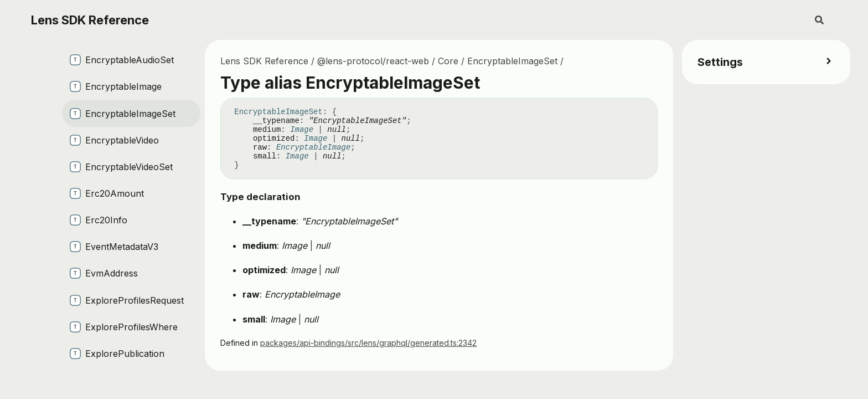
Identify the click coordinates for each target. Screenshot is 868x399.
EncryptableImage (313, 147)
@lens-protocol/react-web (373, 61)
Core (448, 61)
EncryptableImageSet (512, 61)
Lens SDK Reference (90, 20)
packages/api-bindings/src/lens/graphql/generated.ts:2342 (368, 343)
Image (302, 130)
